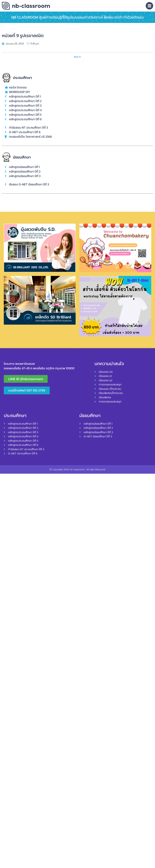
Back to (77, 57)
